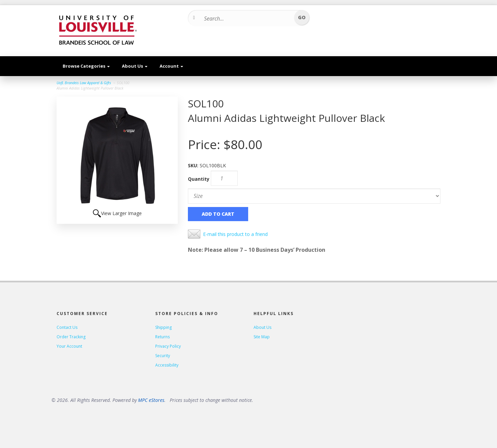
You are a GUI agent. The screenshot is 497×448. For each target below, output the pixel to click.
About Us (135, 66)
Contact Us (67, 327)
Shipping (163, 327)
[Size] (314, 196)
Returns (162, 337)
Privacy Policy (168, 346)
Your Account (69, 346)
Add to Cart (218, 214)
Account (171, 66)
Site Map (262, 337)
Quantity (199, 179)
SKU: (194, 165)
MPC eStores (151, 400)
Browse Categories (86, 66)
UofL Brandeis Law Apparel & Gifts (84, 83)
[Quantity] (224, 178)
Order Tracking (71, 337)
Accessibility (167, 365)
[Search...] (246, 19)
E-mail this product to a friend (235, 234)
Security (163, 356)
